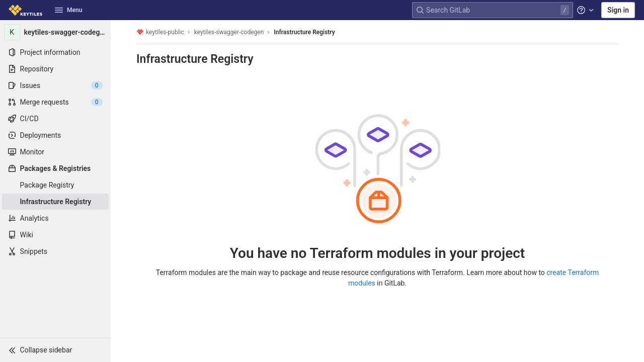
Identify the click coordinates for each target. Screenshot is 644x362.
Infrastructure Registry (304, 32)
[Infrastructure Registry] (55, 202)
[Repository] (55, 69)
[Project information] (55, 52)
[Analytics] (55, 218)
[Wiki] (55, 235)
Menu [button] (68, 10)
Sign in (618, 10)
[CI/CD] (55, 119)
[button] (55, 350)
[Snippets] (55, 251)
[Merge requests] (55, 102)
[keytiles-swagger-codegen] (55, 32)
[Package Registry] (55, 185)
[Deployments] (55, 135)
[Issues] (55, 85)
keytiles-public (160, 32)
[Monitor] (55, 152)
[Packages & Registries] (55, 168)
